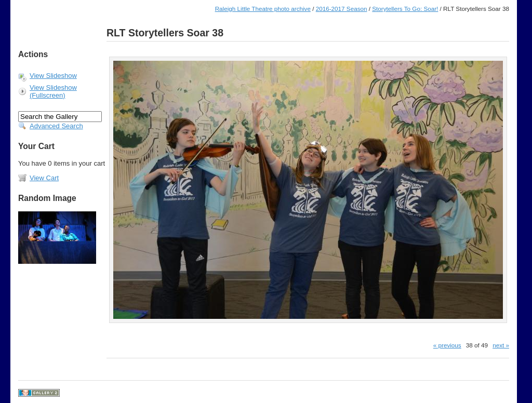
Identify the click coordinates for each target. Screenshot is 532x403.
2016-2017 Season (342, 9)
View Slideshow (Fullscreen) (53, 91)
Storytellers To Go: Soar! (405, 9)
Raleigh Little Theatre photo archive (263, 9)
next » (501, 345)
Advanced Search (56, 126)
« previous (447, 345)
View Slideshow (53, 76)
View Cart (44, 178)
